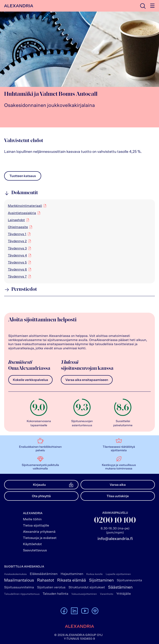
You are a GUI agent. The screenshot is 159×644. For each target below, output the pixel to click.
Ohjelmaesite (18, 227)
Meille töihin (32, 519)
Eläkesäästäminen (44, 574)
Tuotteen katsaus (23, 177)
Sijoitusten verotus (51, 587)
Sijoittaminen (101, 580)
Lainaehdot (16, 220)
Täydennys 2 (17, 241)
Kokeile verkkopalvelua (30, 380)
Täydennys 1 (17, 234)
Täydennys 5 (17, 262)
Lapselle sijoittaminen (118, 574)
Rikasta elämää (72, 580)
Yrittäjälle (124, 594)
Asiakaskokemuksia (15, 574)
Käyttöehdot (32, 544)
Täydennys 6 (17, 269)
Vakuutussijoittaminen (84, 594)
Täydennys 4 (17, 255)
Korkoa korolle (95, 574)
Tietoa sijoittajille (36, 525)
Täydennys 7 (17, 276)
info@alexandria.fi (115, 539)
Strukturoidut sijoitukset (87, 587)
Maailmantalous (19, 580)
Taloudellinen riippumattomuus (22, 594)
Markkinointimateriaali (25, 206)
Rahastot (46, 580)
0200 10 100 (115, 521)
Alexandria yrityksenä (39, 532)
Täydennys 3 (17, 248)
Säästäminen (120, 587)
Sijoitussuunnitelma (19, 587)
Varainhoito (107, 594)
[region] (79, 241)
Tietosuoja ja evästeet (40, 538)
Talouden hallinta (55, 594)
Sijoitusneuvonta (129, 580)
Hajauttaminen (72, 574)
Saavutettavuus (35, 550)
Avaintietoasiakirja (22, 213)
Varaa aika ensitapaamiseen (87, 380)
